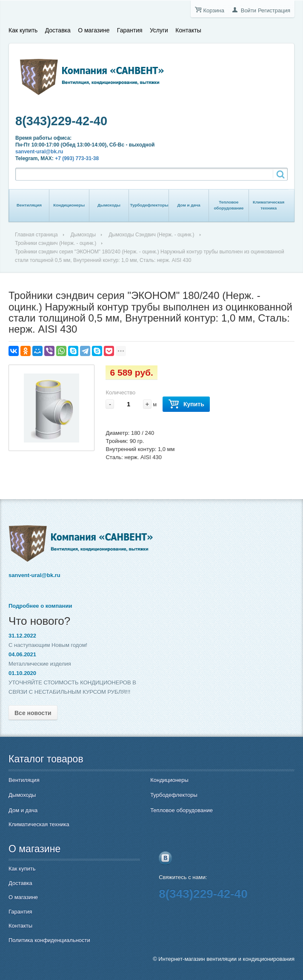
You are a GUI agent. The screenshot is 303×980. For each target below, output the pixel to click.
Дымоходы (109, 205)
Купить (186, 404)
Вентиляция (29, 205)
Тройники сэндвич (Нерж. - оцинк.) (56, 243)
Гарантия (130, 30)
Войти (249, 10)
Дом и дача (189, 205)
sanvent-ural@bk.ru (39, 152)
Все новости (33, 713)
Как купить (23, 30)
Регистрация (274, 10)
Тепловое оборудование (229, 205)
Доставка (58, 30)
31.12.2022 (22, 636)
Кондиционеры (69, 205)
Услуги (159, 30)
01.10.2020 (22, 673)
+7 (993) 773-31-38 (77, 158)
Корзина (214, 10)
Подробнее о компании (40, 606)
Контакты (188, 30)
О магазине (94, 30)
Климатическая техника (269, 205)
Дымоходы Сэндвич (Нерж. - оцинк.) (151, 235)
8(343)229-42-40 (61, 121)
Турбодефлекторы (149, 205)
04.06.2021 (22, 654)
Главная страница (36, 235)
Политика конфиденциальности (49, 940)
